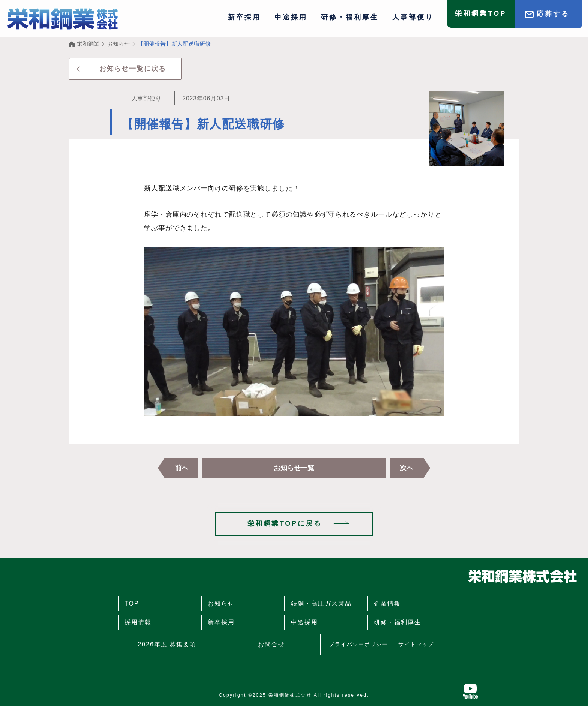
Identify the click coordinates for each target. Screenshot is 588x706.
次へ (406, 468)
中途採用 (291, 17)
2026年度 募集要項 (167, 644)
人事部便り (413, 17)
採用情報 (138, 622)
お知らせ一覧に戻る (133, 69)
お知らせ (221, 603)
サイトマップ (416, 644)
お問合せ (271, 644)
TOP (132, 603)
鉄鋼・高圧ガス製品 (321, 603)
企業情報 (387, 603)
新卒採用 (244, 17)
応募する (553, 14)
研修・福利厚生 (350, 17)
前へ (181, 468)
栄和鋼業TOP (481, 14)
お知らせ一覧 (294, 468)
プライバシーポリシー (358, 644)
